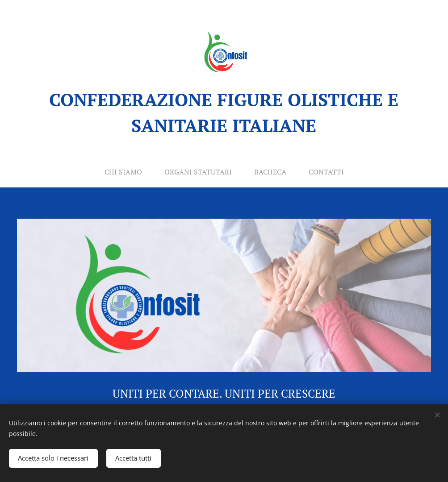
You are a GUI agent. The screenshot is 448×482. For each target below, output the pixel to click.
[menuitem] (123, 172)
